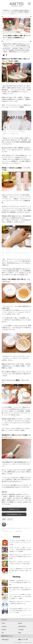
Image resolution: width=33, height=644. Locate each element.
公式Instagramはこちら (14, 514)
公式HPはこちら (14, 509)
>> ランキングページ (26, 615)
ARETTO (6, 10)
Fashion (4, 630)
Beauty (20, 623)
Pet (3, 633)
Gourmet (4, 626)
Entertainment (22, 626)
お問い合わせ (5, 640)
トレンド (10, 519)
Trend (3, 623)
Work (20, 633)
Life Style (21, 630)
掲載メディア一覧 (23, 640)
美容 (4, 519)
